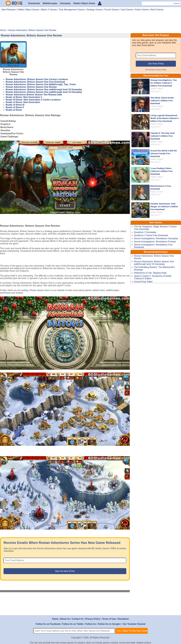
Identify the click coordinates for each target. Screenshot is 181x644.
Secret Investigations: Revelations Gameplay (156, 238)
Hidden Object (157, 89)
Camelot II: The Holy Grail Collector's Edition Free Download (162, 136)
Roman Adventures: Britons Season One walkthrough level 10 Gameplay (44, 89)
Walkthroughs (50, 3)
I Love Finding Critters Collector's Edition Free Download (161, 171)
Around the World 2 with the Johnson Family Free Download (164, 154)
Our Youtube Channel (134, 624)
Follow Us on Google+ (109, 624)
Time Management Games (72, 10)
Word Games (157, 10)
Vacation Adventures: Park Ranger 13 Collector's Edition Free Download (164, 207)
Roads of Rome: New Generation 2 (24, 97)
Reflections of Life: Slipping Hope (150, 273)
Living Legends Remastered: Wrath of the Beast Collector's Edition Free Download (165, 118)
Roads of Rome (14, 110)
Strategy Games (95, 10)
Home (55, 619)
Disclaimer (123, 619)
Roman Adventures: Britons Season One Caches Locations (37, 79)
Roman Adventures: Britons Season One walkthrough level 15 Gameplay (44, 92)
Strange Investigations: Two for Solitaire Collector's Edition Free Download (164, 83)
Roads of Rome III (15, 105)
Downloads (34, 3)
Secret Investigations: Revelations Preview (155, 242)
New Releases (9, 10)
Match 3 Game (157, 192)
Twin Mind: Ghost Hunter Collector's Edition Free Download (162, 101)
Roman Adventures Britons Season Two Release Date (34, 95)
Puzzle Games (112, 10)
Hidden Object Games (28, 10)
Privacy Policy (161, 70)
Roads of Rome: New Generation (23, 102)
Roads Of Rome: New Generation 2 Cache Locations (33, 100)
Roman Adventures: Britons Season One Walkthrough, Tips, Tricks (41, 84)
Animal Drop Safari (143, 282)
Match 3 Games (49, 10)
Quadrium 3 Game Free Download (151, 235)
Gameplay (65, 3)
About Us (65, 619)
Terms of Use (109, 619)
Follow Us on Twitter (73, 624)
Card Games (127, 10)
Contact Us (78, 619)
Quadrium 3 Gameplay (145, 232)
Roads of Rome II (15, 107)
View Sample (150, 70)
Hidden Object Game (84, 3)
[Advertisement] (90, 21)
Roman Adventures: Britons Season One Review (31, 87)
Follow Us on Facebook (48, 624)
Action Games (142, 10)
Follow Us (91, 624)
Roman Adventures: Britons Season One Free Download (35, 82)
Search (177, 3)
